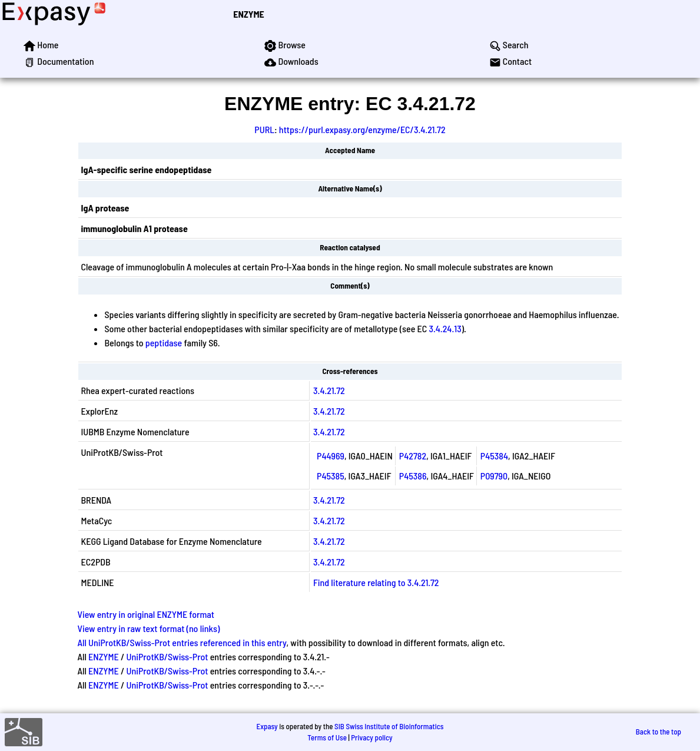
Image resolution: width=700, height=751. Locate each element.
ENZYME (248, 14)
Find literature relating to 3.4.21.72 (376, 582)
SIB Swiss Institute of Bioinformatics (389, 726)
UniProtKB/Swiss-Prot (167, 656)
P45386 (413, 476)
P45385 (331, 476)
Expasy (267, 726)
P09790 (494, 476)
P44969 (331, 456)
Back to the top (658, 732)
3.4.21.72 (329, 390)
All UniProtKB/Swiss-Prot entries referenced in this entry (182, 642)
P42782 (413, 456)
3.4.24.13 (445, 328)
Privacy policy (371, 737)
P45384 (494, 456)
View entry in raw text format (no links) (148, 628)
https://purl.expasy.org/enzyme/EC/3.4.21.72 (362, 129)
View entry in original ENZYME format (146, 614)
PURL (264, 129)
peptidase (164, 343)
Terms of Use (327, 737)
